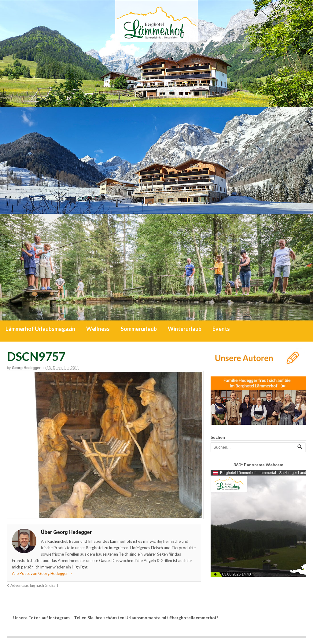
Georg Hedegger (26, 368)
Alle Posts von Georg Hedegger (42, 573)
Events (221, 329)
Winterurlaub (185, 329)
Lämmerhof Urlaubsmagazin (40, 329)
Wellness (98, 329)
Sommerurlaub (139, 329)
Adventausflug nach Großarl (34, 585)
